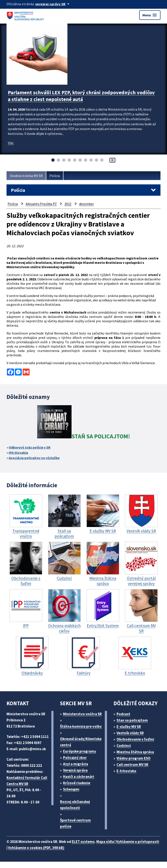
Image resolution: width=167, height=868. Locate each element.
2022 (68, 204)
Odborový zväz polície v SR (30, 447)
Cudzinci (124, 746)
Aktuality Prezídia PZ (41, 204)
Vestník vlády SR (130, 733)
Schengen (71, 789)
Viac (11, 143)
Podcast (123, 714)
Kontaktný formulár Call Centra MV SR (27, 781)
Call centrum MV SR (132, 765)
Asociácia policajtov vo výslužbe (34, 458)
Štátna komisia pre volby (81, 726)
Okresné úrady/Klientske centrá (81, 742)
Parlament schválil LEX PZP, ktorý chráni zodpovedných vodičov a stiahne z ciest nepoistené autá (81, 96)
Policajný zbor (75, 758)
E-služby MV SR (129, 727)
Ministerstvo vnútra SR (82, 714)
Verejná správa (75, 770)
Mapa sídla (105, 842)
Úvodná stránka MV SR (26, 176)
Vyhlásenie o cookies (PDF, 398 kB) (36, 848)
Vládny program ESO (134, 758)
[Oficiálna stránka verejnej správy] (53, 4)
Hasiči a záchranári (79, 777)
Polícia (55, 176)
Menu (150, 15)
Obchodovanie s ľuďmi (135, 739)
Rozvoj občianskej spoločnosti (75, 805)
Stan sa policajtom (132, 720)
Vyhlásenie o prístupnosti (138, 842)
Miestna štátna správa (135, 752)
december (87, 204)
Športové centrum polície (75, 823)
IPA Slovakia (18, 453)
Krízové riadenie (77, 783)
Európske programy (80, 751)
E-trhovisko (126, 771)
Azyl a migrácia (76, 764)
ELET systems (83, 842)
